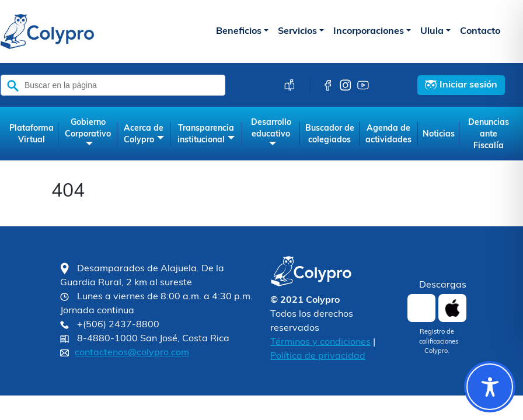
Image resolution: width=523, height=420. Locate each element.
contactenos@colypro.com (132, 353)
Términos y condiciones (320, 342)
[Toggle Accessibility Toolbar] (490, 387)
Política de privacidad (318, 356)
